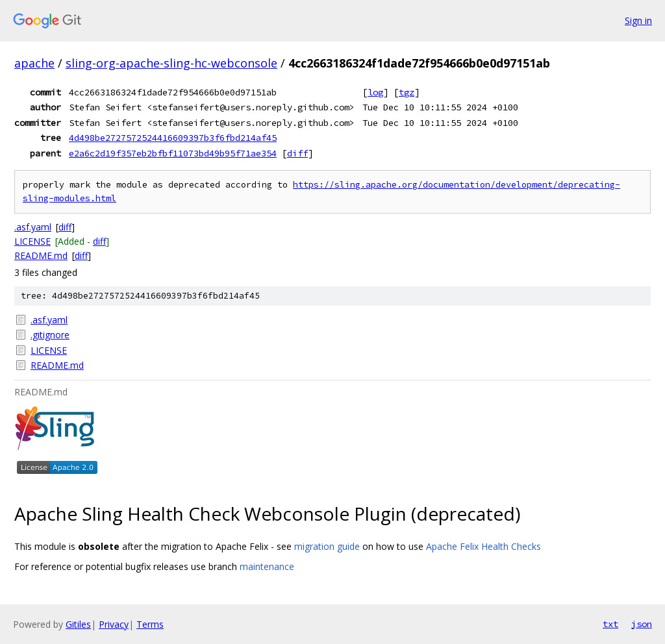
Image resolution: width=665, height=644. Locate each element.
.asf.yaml (33, 227)
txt (610, 624)
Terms (150, 624)
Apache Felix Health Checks (483, 546)
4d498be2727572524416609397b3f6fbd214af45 (173, 138)
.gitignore (50, 335)
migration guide (327, 546)
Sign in (638, 20)
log (375, 92)
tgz (407, 92)
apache (34, 63)
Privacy (114, 624)
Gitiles (78, 624)
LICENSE (32, 241)
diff (297, 153)
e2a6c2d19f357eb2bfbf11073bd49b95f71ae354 (173, 153)
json (642, 624)
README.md (41, 255)
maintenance (267, 566)
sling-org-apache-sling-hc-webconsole (171, 63)
